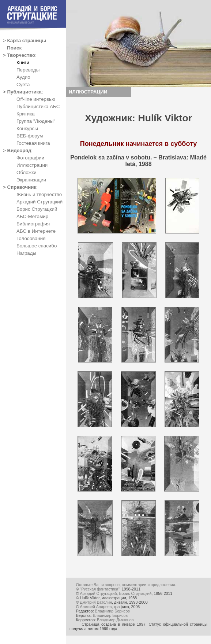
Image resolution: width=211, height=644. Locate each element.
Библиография (33, 224)
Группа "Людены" (36, 121)
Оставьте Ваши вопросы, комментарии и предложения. (126, 585)
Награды (26, 253)
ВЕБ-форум (30, 136)
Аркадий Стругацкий (39, 202)
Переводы (28, 70)
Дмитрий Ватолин (96, 602)
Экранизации (31, 180)
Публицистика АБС (38, 106)
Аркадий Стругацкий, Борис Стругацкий (116, 593)
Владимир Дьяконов (115, 620)
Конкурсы (27, 128)
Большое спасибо (37, 246)
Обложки (27, 172)
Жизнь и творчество (39, 194)
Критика (26, 114)
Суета (23, 84)
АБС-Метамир (32, 216)
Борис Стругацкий (37, 209)
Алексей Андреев (96, 607)
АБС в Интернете (36, 231)
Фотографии (30, 158)
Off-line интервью (36, 99)
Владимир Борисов (112, 611)
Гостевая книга (33, 143)
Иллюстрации (32, 165)
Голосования (31, 238)
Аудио (23, 77)
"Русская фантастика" (100, 589)
